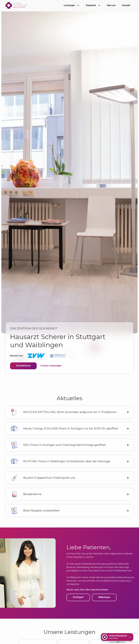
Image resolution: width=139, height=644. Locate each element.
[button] (72, 5)
